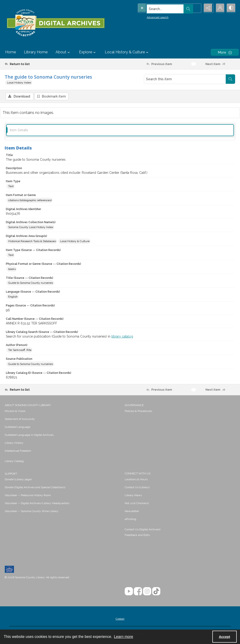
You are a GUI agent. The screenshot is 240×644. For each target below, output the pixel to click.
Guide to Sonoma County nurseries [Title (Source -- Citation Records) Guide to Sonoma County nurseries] (31, 283)
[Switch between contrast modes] (231, 8)
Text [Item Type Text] (11, 187)
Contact (120, 619)
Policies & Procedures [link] (138, 411)
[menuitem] (62, 411)
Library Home (36, 52)
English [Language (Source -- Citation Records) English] (13, 297)
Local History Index (19, 83)
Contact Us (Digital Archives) (142, 530)
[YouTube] (129, 591)
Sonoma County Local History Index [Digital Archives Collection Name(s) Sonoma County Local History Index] (31, 228)
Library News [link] (133, 495)
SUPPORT (11, 474)
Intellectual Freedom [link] (18, 451)
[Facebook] (138, 591)
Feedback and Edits (137, 535)
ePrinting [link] (130, 519)
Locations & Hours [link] (136, 480)
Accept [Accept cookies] (225, 637)
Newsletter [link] (132, 511)
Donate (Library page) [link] (18, 480)
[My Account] (219, 8)
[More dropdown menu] (225, 52)
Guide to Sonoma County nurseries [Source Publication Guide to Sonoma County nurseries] (31, 364)
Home (11, 52)
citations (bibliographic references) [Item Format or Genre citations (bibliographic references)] (30, 200)
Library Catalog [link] (14, 461)
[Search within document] (230, 79)
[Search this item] (185, 79)
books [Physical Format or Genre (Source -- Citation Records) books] (12, 269)
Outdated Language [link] (17, 427)
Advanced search (148, 17)
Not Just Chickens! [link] (137, 503)
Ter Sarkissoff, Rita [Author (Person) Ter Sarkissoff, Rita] (20, 350)
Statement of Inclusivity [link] (20, 419)
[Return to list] (36, 64)
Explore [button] (88, 52)
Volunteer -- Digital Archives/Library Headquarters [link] (37, 503)
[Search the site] (159, 8)
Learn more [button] (124, 637)
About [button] (63, 52)
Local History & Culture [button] (127, 52)
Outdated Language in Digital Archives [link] (29, 435)
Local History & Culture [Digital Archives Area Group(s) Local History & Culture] (75, 241)
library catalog (122, 337)
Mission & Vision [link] (15, 411)
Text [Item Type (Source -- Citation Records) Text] (11, 255)
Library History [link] (14, 443)
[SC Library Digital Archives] (56, 23)
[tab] (120, 130)
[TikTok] (156, 591)
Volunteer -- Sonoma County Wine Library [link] (32, 511)
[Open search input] (195, 8)
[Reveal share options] (207, 8)
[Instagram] (147, 591)
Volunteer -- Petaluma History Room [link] (28, 495)
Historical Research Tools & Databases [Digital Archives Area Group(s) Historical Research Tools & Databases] (32, 241)
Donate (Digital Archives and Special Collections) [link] (35, 488)
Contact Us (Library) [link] (137, 488)
